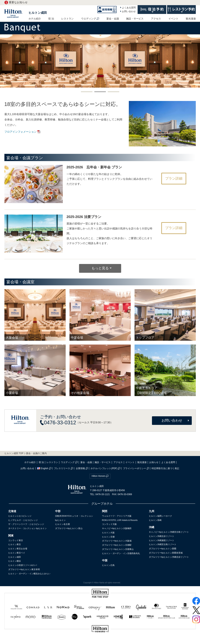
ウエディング (89, 19)
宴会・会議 (113, 19)
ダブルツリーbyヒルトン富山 (69, 528)
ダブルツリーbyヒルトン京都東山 (118, 549)
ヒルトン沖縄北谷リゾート (162, 536)
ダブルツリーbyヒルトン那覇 (163, 549)
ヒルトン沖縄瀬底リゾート (162, 540)
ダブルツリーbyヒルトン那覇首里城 (166, 553)
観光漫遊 (191, 19)
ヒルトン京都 (108, 537)
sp (100, 642)
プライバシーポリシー (135, 468)
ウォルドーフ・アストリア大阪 (117, 516)
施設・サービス (135, 19)
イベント (173, 19)
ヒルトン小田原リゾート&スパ (23, 565)
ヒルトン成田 (38, 13)
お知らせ (154, 462)
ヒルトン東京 (15, 544)
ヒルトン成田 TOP (14, 453)
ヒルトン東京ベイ (17, 553)
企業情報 (80, 468)
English (43, 468)
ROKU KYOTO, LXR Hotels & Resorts (120, 520)
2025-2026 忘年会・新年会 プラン (94, 167)
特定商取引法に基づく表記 (165, 468)
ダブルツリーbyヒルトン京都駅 (117, 545)
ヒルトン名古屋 (62, 524)
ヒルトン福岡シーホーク (160, 516)
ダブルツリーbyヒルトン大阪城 (117, 541)
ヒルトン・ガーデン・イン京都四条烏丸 (121, 553)
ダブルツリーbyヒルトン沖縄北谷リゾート (169, 557)
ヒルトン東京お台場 (18, 549)
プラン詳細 (174, 178)
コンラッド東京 (16, 540)
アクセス (156, 19)
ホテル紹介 (35, 19)
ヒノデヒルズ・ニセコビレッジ (23, 520)
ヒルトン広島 (108, 565)
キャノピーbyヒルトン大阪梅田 (117, 528)
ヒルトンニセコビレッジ (20, 516)
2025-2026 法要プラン (84, 217)
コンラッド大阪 (109, 524)
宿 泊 (51, 19)
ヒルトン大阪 (108, 533)
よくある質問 (129, 8)
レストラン (67, 19)
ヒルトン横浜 (15, 561)
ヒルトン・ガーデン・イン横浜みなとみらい (29, 574)
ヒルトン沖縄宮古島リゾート (163, 544)
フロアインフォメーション (20, 132)
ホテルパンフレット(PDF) (104, 468)
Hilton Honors (99, 476)
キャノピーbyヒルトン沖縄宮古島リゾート (169, 532)
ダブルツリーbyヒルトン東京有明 (24, 569)
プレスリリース (62, 468)
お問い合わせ (129, 11)
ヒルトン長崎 (155, 520)
